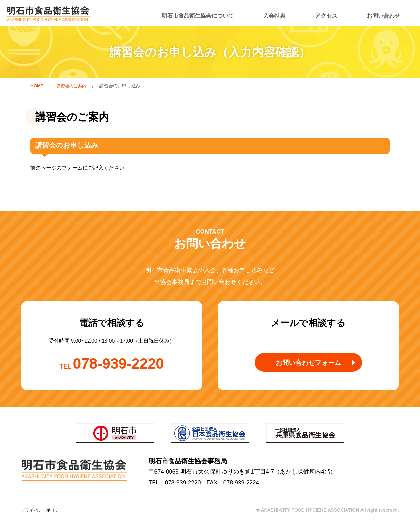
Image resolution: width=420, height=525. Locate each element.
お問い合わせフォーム (308, 366)
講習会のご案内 (73, 86)
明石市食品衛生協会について (209, 13)
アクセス (328, 13)
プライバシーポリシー (44, 511)
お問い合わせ (382, 13)
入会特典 (280, 13)
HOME (37, 86)
